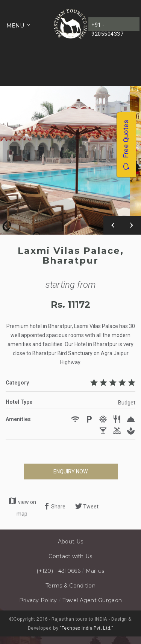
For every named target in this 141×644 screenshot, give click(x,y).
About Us (70, 542)
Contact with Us (70, 556)
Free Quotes (126, 145)
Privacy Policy (38, 600)
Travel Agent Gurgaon (92, 600)
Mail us (95, 571)
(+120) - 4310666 (58, 571)
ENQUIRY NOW (70, 472)
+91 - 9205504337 (107, 26)
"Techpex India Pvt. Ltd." (86, 628)
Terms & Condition (70, 586)
